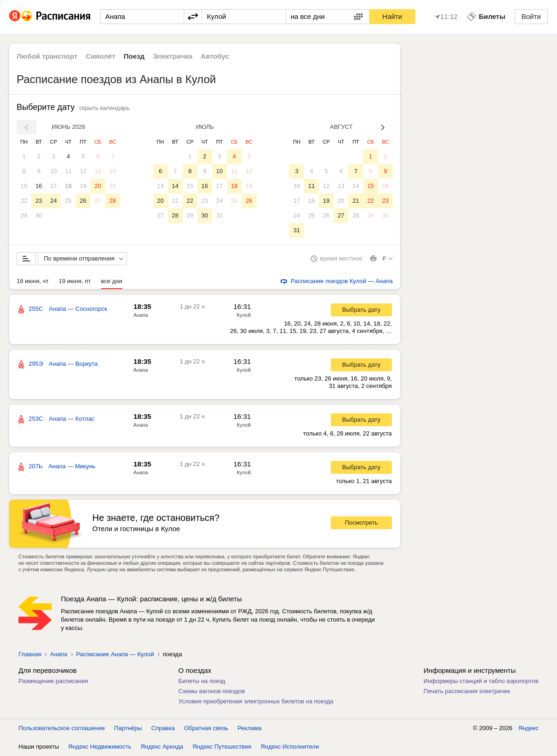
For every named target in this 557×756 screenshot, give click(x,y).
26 (83, 201)
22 (24, 201)
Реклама (250, 728)
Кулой (244, 315)
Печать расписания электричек (467, 691)
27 (98, 201)
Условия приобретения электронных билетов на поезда (256, 701)
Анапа (141, 315)
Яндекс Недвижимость (100, 747)
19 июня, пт (75, 281)
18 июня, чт (33, 281)
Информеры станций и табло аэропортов (481, 681)
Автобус (215, 56)
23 (39, 201)
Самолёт (101, 56)
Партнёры (128, 728)
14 (113, 171)
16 (39, 186)
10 (54, 171)
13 (98, 171)
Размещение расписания (53, 681)
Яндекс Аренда (162, 747)
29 (24, 215)
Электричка (173, 56)
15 (24, 186)
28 (113, 201)
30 (39, 215)
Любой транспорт (47, 56)
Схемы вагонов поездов (212, 691)
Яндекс (528, 728)
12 (83, 171)
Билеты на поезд (202, 681)
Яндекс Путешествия (222, 747)
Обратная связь (206, 728)
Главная (30, 654)
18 (68, 186)
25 (68, 201)
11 (68, 171)
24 (54, 201)
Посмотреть (361, 523)
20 (98, 186)
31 (219, 215)
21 (113, 186)
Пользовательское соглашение (62, 728)
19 (83, 186)
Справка (163, 728)
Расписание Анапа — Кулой (115, 654)
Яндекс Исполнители (290, 747)
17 (54, 186)
